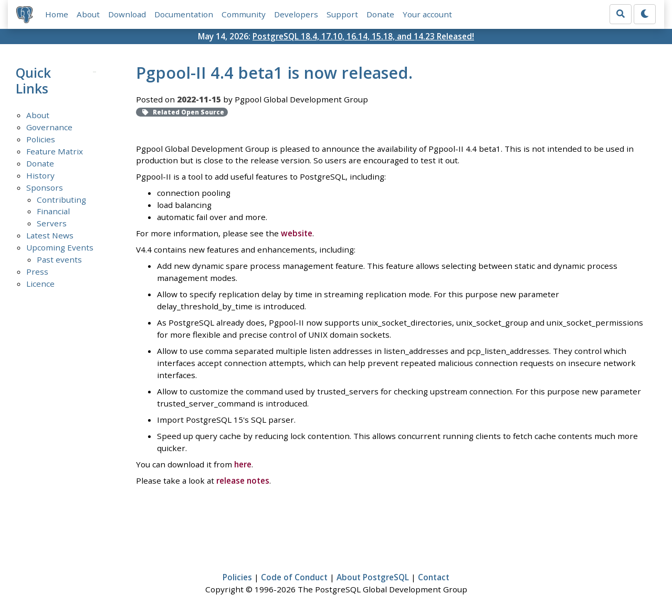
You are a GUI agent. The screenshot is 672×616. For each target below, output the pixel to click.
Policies (41, 139)
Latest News (50, 235)
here (243, 464)
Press (37, 272)
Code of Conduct (294, 577)
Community (244, 14)
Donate (380, 14)
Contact (434, 577)
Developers (296, 14)
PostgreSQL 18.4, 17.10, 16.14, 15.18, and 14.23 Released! (363, 36)
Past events (59, 259)
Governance (49, 127)
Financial (53, 211)
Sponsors (45, 187)
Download (127, 14)
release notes (243, 481)
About (88, 14)
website (297, 233)
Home (57, 14)
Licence (40, 284)
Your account (427, 14)
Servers (52, 223)
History (40, 175)
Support (342, 14)
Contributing (61, 200)
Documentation (184, 14)
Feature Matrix (55, 151)
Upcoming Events (60, 247)
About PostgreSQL (373, 577)
